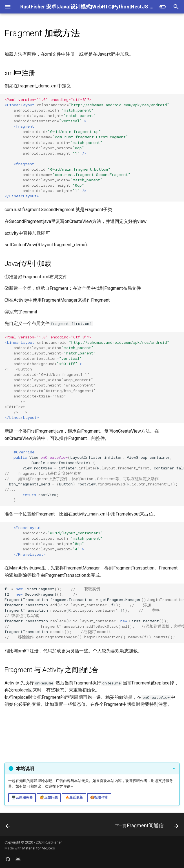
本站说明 (25, 769)
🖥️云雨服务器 (22, 797)
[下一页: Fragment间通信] (146, 826)
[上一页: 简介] (8, 826)
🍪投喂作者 (99, 797)
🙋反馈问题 (49, 797)
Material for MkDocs (39, 848)
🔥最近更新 (74, 797)
